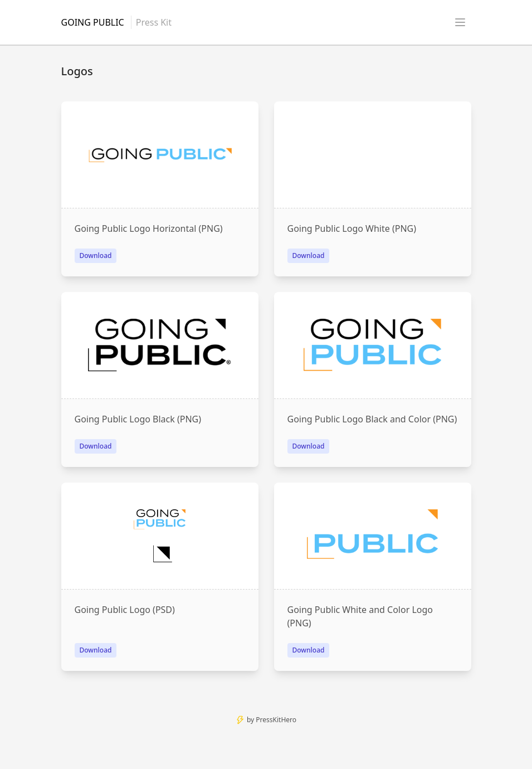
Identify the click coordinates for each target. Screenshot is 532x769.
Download (96, 255)
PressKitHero (276, 720)
